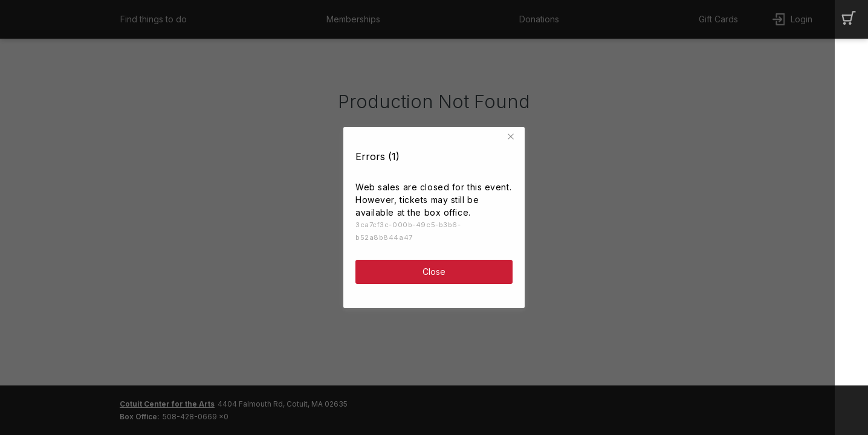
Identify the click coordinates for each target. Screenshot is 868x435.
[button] (513, 134)
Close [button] (434, 269)
